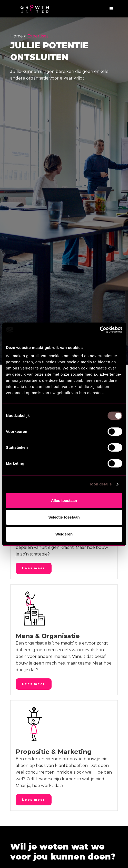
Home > (19, 36)
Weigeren (64, 534)
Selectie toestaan (64, 517)
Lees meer (34, 568)
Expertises (38, 36)
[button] (112, 9)
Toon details (100, 484)
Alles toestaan (64, 500)
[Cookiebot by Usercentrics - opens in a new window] (100, 330)
